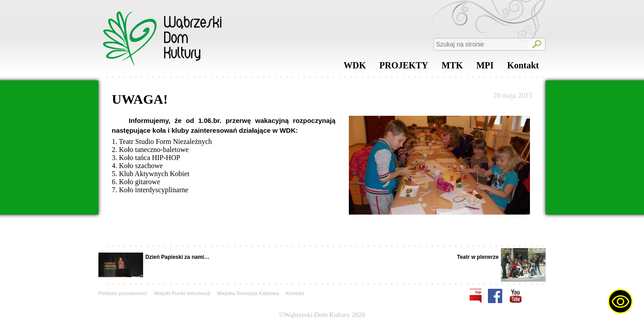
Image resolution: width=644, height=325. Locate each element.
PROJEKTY (404, 68)
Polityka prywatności (123, 293)
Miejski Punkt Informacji (182, 293)
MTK (452, 68)
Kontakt (523, 68)
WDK (355, 68)
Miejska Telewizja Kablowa (248, 293)
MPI (485, 68)
